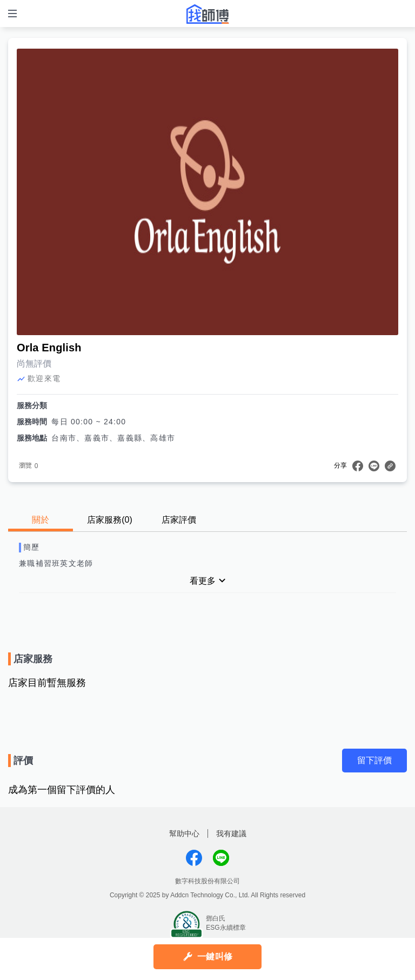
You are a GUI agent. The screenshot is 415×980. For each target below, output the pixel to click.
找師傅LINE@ (221, 858)
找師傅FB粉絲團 (194, 858)
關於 (41, 520)
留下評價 (374, 760)
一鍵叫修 (215, 956)
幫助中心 (184, 834)
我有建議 (231, 834)
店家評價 (179, 520)
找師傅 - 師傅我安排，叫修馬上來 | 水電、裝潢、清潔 (207, 14)
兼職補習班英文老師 (56, 563)
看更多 (203, 581)
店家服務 (110, 520)
